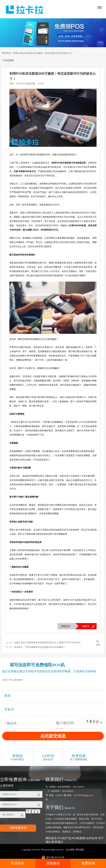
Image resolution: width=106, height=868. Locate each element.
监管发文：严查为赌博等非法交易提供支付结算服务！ (40, 647)
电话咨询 (18, 863)
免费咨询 (88, 863)
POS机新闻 (79, 838)
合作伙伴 (92, 838)
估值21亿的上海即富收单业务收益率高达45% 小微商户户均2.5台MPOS (47, 643)
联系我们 (57, 842)
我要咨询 (65, 626)
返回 (98, 643)
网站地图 (80, 850)
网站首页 (6, 53)
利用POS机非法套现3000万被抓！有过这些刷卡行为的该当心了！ (44, 53)
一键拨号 (85, 626)
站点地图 (70, 850)
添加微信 (53, 863)
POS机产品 (64, 838)
